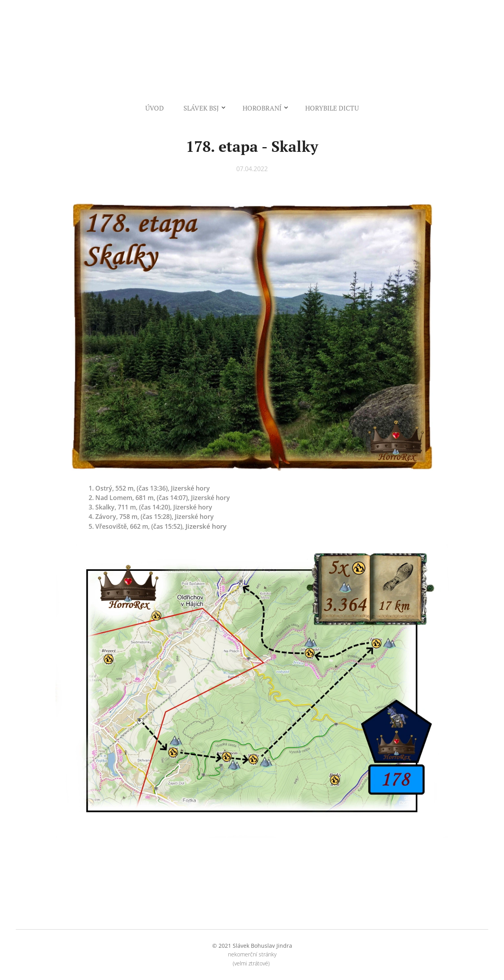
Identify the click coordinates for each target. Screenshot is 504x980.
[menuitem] (223, 108)
